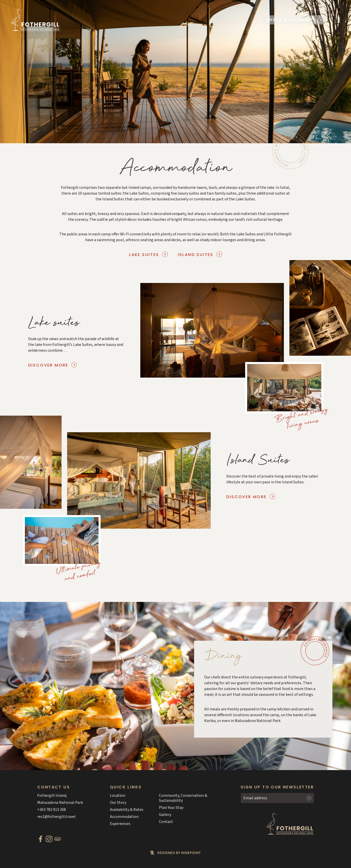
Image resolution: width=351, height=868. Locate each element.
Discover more (48, 365)
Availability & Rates (127, 810)
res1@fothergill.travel (56, 817)
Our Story (118, 803)
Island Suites (196, 255)
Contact (166, 822)
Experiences (120, 824)
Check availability (291, 20)
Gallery (165, 815)
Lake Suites (144, 255)
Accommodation (124, 817)
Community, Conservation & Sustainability (183, 798)
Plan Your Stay (171, 808)
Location (118, 795)
